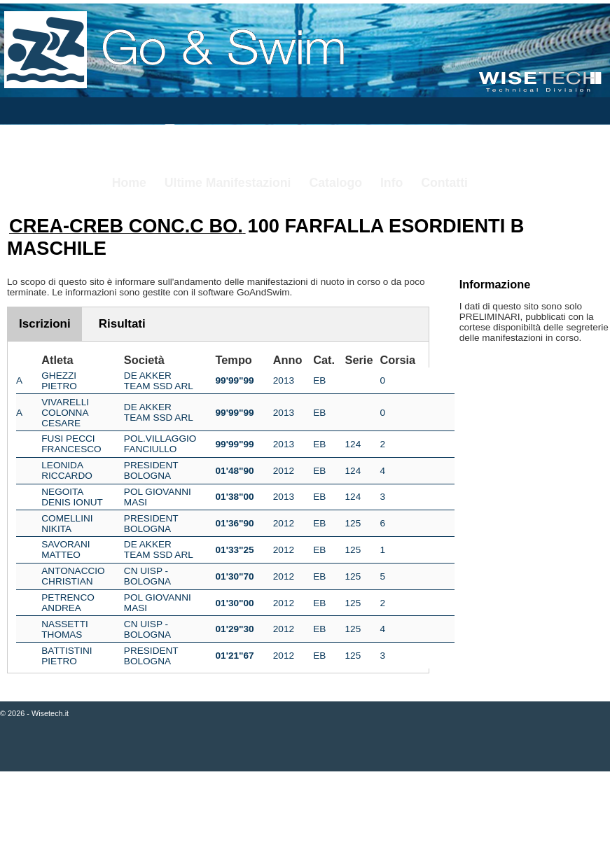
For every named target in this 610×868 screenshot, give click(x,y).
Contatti (444, 183)
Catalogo (335, 183)
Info (391, 183)
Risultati (122, 324)
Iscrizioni (45, 324)
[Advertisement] (305, 821)
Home (129, 183)
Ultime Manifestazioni (228, 183)
